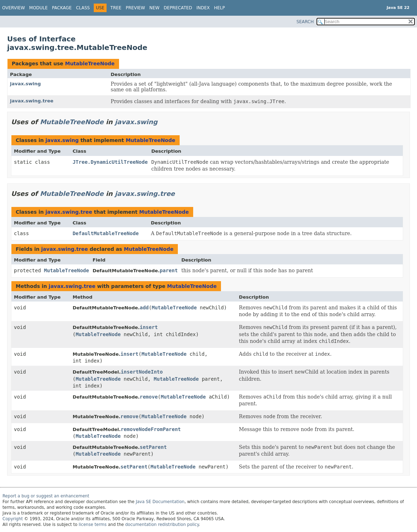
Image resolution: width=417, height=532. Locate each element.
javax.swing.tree (32, 101)
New (154, 8)
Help (220, 8)
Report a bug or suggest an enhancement (46, 496)
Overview (14, 8)
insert (149, 327)
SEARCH (305, 22)
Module (38, 8)
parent (169, 270)
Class (83, 8)
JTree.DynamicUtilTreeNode (110, 162)
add (144, 308)
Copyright (13, 519)
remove (149, 397)
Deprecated (178, 8)
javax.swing (25, 84)
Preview (135, 8)
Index (203, 8)
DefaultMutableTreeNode (106, 233)
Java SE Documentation (160, 502)
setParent (153, 447)
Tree (116, 8)
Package (62, 8)
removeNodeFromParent (151, 429)
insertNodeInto (142, 372)
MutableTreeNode (90, 64)
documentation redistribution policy (162, 525)
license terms (93, 525)
